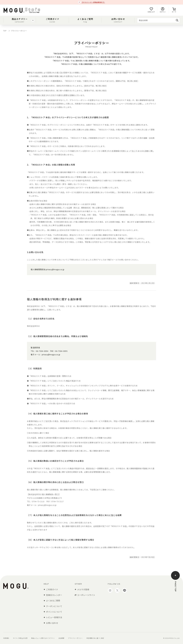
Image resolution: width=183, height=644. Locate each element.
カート (174, 10)
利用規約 (6, 638)
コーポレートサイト (86, 595)
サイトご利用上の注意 (20, 638)
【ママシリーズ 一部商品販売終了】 (93, 2)
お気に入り (151, 10)
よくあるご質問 (85, 20)
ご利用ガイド (52, 20)
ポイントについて (54, 612)
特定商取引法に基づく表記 (95, 638)
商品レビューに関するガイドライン (43, 638)
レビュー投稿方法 (54, 617)
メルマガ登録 (83, 589)
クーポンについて (54, 606)
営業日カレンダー (54, 595)
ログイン (163, 10)
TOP (5, 31)
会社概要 (61, 638)
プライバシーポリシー (75, 638)
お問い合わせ (118, 20)
